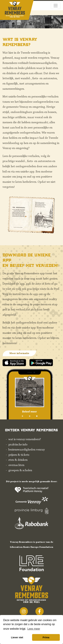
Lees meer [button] (34, 629)
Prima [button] (46, 637)
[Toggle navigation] (56, 6)
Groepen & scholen (20, 471)
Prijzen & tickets (19, 455)
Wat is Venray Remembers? (25, 440)
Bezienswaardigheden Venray (27, 450)
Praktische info (18, 445)
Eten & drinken (18, 460)
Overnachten (16, 465)
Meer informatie (19, 353)
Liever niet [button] (17, 637)
